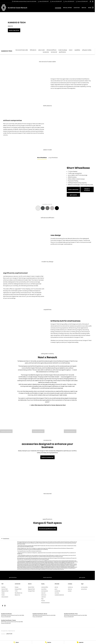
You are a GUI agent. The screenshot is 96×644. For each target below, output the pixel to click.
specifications (62, 52)
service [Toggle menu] (84, 8)
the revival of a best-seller (22, 50)
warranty (57, 593)
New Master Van (19, 593)
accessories (46, 52)
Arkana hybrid (5, 597)
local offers (44, 589)
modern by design (63, 50)
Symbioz (3, 587)
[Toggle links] (7, 634)
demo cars (44, 595)
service (56, 587)
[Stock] (16, 642)
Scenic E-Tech (5, 589)
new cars (43, 593)
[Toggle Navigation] (91, 8)
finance (43, 601)
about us (70, 589)
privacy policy (84, 587)
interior (71, 50)
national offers (45, 587)
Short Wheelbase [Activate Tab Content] (42, 158)
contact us (70, 587)
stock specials (45, 591)
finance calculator (45, 603)
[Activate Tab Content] (38, 208)
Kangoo (17, 587)
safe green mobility (87, 50)
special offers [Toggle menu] (67, 8)
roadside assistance (59, 595)
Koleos (3, 593)
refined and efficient (51, 50)
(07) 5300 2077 (8, 617)
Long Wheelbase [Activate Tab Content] (53, 158)
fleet (42, 599)
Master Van (17, 595)
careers (70, 591)
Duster (3, 595)
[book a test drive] (14, 30)
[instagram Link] (93, 1)
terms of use (84, 589)
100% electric (33, 50)
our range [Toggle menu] (58, 8)
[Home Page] (4, 8)
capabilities (77, 50)
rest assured (54, 52)
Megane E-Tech (5, 591)
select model (41, 50)
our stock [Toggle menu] (77, 8)
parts (56, 589)
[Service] (48, 642)
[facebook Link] (90, 1)
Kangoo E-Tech (18, 589)
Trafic (16, 591)
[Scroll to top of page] (8, 51)
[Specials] (80, 642)
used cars (44, 597)
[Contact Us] (24, 1)
